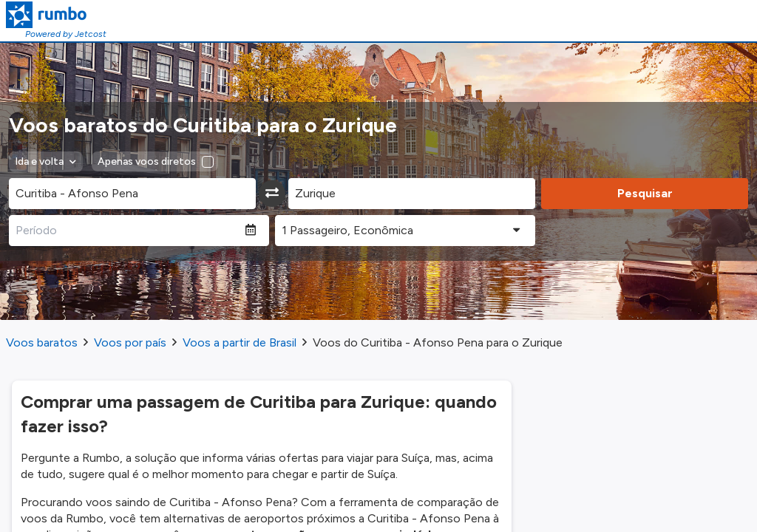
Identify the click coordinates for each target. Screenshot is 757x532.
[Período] (127, 231)
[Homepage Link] (56, 15)
